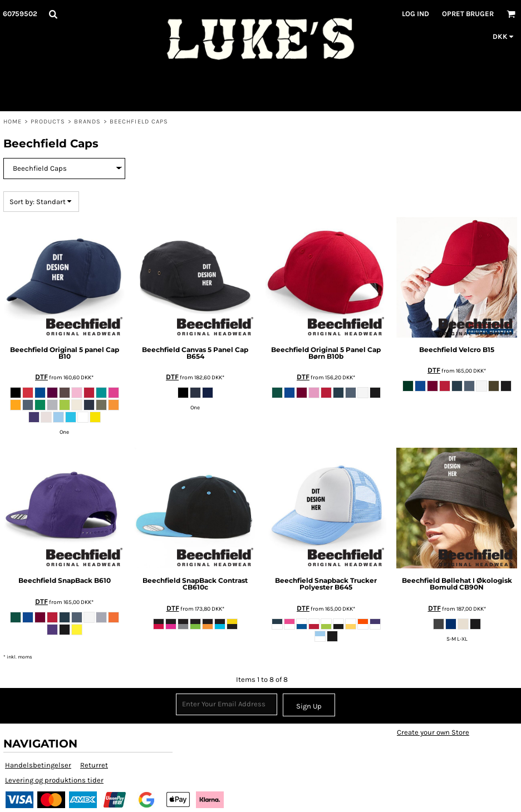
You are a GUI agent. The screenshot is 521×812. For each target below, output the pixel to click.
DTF (41, 377)
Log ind (416, 14)
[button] (53, 14)
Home (13, 122)
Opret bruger (468, 14)
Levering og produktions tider (54, 780)
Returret (94, 765)
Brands (88, 122)
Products (48, 122)
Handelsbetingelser (38, 765)
